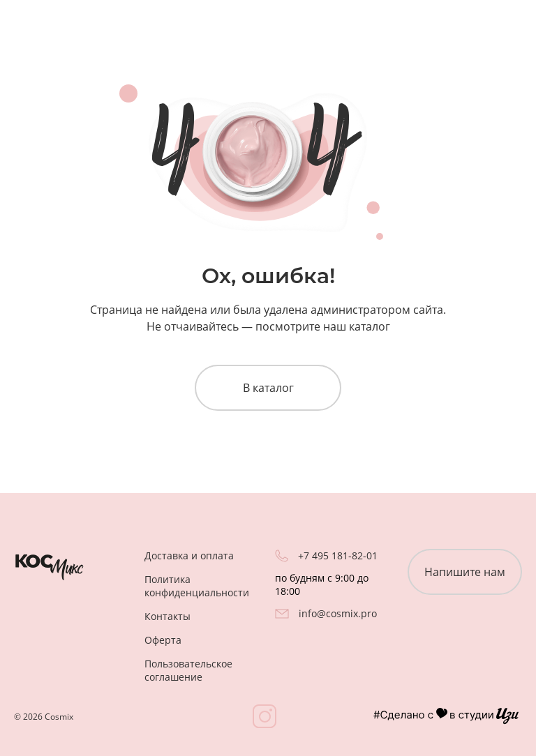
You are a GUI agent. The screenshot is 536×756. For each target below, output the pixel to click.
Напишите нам (465, 572)
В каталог (268, 388)
